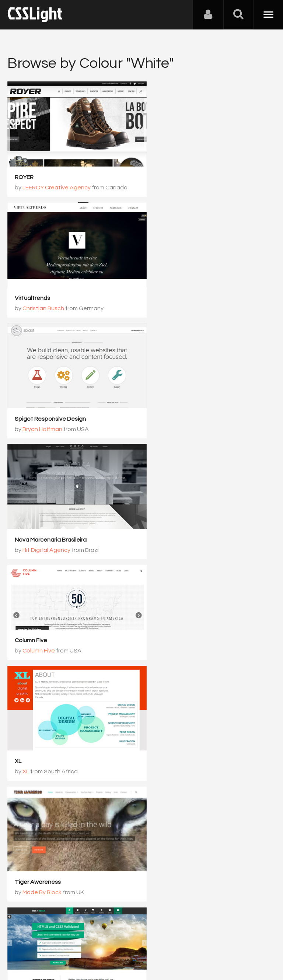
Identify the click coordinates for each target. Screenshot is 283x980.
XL (155, 405)
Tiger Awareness (38, 520)
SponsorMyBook (174, 752)
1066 (194, 794)
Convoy (25, 636)
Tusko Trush (39, 762)
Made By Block (42, 531)
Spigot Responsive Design (50, 288)
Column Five (31, 385)
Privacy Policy (131, 944)
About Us (22, 944)
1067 (225, 794)
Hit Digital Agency (183, 299)
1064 (132, 794)
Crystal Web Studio (41, 752)
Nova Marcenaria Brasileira (187, 288)
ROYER (24, 172)
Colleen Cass (177, 531)
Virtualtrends (169, 172)
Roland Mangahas (184, 762)
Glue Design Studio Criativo (188, 636)
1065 (163, 794)
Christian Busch (180, 183)
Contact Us (55, 944)
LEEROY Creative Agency (57, 183)
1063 (101, 794)
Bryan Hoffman (42, 299)
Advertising (92, 944)
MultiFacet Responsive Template (196, 520)
